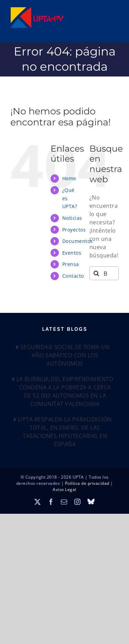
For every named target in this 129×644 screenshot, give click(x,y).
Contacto (73, 276)
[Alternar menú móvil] (115, 11)
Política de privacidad (87, 483)
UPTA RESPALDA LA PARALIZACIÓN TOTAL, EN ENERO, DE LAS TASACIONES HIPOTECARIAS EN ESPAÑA (65, 432)
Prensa (71, 264)
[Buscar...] (104, 273)
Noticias (72, 218)
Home (69, 178)
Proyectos (74, 230)
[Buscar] (96, 273)
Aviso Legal (64, 489)
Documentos (78, 241)
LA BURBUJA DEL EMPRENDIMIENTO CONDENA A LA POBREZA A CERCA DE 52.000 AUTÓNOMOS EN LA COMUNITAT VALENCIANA (65, 391)
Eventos (72, 253)
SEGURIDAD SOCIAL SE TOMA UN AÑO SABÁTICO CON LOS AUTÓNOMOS (65, 355)
